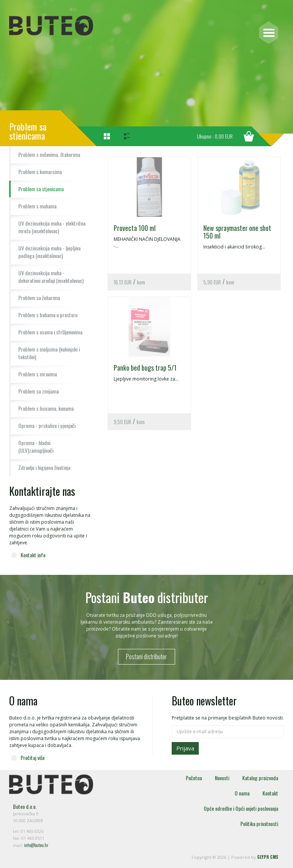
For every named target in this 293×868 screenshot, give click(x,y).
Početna (194, 778)
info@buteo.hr (36, 845)
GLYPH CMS (268, 857)
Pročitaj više (33, 757)
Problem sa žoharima (39, 298)
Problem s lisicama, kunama (46, 408)
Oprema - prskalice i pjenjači (47, 425)
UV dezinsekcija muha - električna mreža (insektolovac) (52, 227)
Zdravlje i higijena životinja (44, 467)
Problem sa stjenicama (41, 189)
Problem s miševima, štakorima (49, 154)
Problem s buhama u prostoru (48, 315)
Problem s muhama (37, 206)
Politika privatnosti (259, 824)
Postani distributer (146, 657)
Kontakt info (33, 555)
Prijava (185, 748)
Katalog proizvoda (260, 778)
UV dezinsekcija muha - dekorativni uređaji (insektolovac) (51, 277)
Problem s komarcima (40, 172)
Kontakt (270, 793)
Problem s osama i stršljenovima (50, 332)
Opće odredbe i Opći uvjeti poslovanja (241, 808)
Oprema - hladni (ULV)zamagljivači (36, 446)
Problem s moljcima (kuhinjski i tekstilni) (49, 353)
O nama (242, 793)
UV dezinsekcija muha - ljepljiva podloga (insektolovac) (49, 252)
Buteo (51, 26)
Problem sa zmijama (39, 391)
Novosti (222, 778)
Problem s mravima (38, 374)
